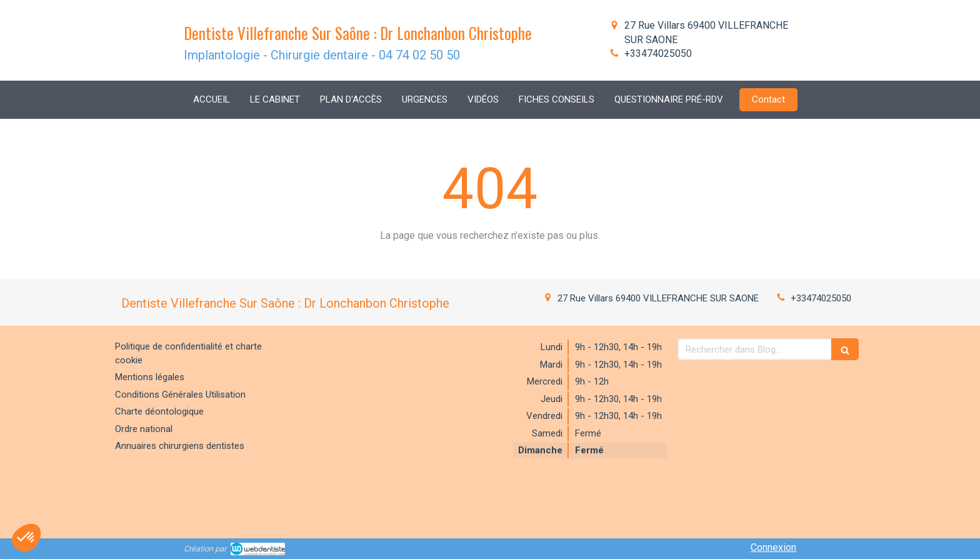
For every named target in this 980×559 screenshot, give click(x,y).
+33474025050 (658, 53)
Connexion (773, 547)
